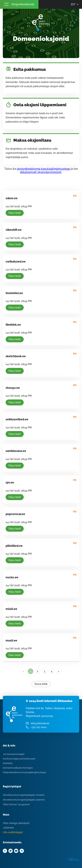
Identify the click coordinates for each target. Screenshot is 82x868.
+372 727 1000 (39, 727)
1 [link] (31, 671)
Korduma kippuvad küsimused (19, 759)
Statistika (8, 763)
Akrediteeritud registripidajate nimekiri (24, 795)
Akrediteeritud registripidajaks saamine (24, 800)
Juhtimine (8, 828)
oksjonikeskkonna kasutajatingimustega (43, 169)
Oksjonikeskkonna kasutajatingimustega (24, 772)
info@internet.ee (40, 723)
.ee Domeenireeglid (14, 754)
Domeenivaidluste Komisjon (18, 768)
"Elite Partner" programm (16, 804)
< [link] (23, 671)
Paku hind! (15, 213)
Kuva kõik (41, 684)
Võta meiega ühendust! (16, 823)
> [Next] (59, 671)
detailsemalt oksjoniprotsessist (41, 172)
